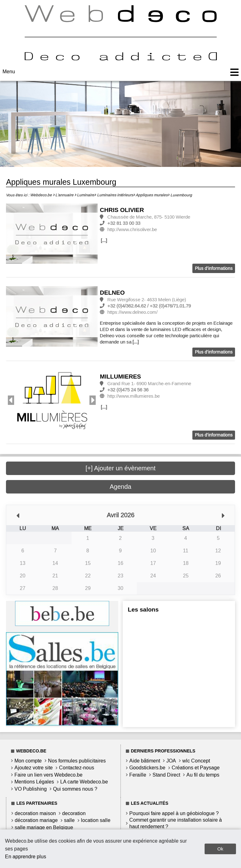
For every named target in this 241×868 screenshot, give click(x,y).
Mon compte (28, 761)
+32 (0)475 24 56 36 (128, 390)
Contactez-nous (77, 768)
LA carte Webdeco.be (84, 782)
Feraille (138, 775)
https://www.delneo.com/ (132, 312)
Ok (220, 849)
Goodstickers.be (147, 768)
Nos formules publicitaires (77, 761)
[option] (52, 234)
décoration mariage (36, 820)
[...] (104, 240)
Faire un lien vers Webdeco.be (48, 775)
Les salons (143, 610)
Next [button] (93, 400)
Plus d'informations (214, 269)
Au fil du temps (203, 775)
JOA (171, 761)
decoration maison (35, 813)
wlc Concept (196, 761)
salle (69, 820)
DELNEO (112, 293)
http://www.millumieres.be (134, 396)
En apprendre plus (26, 857)
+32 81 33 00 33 (124, 223)
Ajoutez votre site (34, 768)
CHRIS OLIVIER (122, 210)
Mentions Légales (34, 782)
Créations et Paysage (196, 768)
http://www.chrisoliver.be (132, 230)
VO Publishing (31, 789)
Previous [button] (11, 400)
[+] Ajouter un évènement (121, 468)
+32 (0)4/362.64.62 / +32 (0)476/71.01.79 (149, 306)
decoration (74, 813)
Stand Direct (166, 775)
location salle (96, 820)
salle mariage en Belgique (44, 827)
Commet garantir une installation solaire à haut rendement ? (176, 823)
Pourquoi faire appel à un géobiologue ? (174, 813)
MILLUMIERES (120, 377)
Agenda (121, 487)
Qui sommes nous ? (75, 789)
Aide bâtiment (145, 761)
